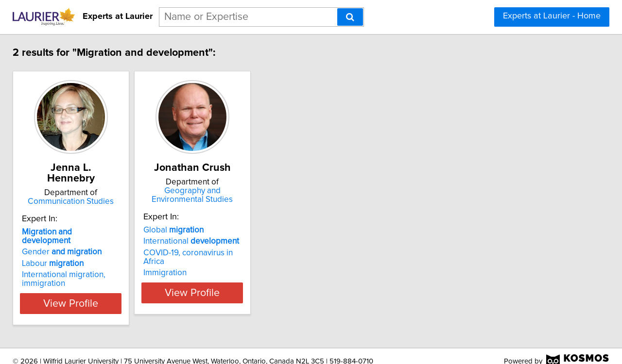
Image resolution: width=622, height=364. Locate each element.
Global (205, 230)
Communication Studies (90, 191)
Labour (60, 253)
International (222, 241)
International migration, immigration (70, 268)
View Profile (90, 293)
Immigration (196, 264)
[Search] (350, 17)
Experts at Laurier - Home (552, 16)
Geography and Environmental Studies (236, 195)
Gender (69, 241)
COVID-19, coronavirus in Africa (231, 253)
